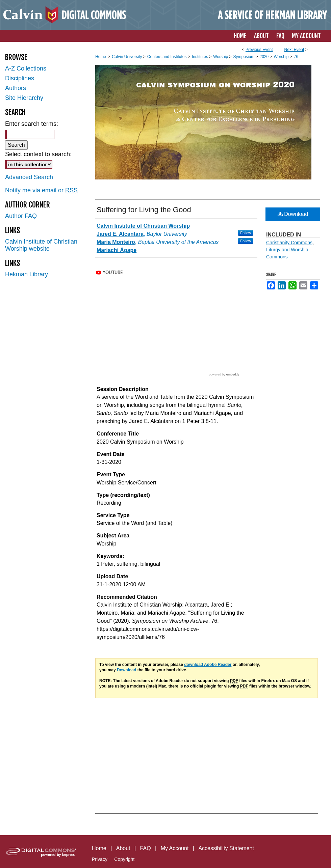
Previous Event (259, 50)
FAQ (146, 848)
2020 (265, 57)
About (123, 848)
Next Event (294, 50)
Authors (16, 88)
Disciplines (20, 78)
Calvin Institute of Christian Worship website (41, 245)
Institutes (200, 57)
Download (293, 214)
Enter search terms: (32, 124)
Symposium (244, 57)
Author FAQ (21, 216)
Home (101, 57)
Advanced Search (29, 177)
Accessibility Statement (226, 848)
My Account (175, 848)
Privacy (100, 859)
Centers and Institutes (168, 57)
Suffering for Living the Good (144, 210)
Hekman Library (27, 274)
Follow (246, 233)
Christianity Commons (289, 243)
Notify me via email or (41, 190)
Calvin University (128, 57)
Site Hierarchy (24, 98)
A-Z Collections (26, 68)
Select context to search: (38, 154)
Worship (221, 57)
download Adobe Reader (208, 665)
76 (296, 57)
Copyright (124, 859)
